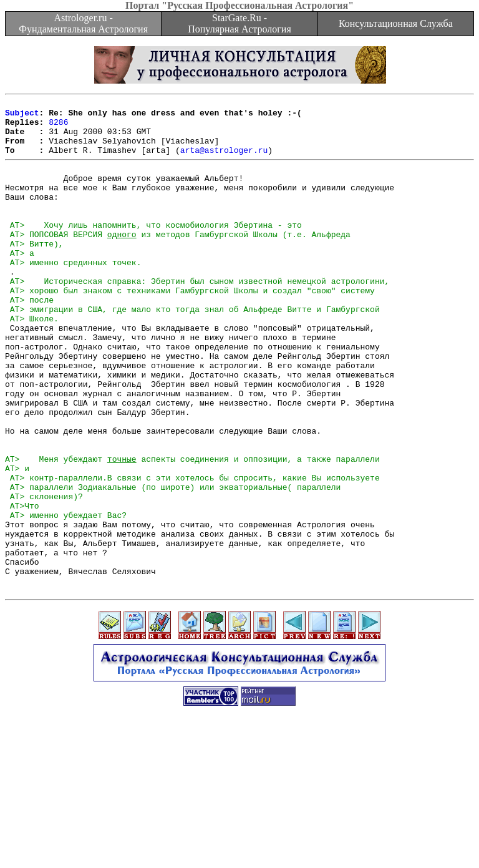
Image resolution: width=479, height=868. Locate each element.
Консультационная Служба (396, 23)
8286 (58, 127)
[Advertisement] (239, 840)
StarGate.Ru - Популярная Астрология (239, 23)
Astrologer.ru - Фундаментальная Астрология (83, 23)
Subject (22, 116)
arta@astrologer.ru (224, 161)
